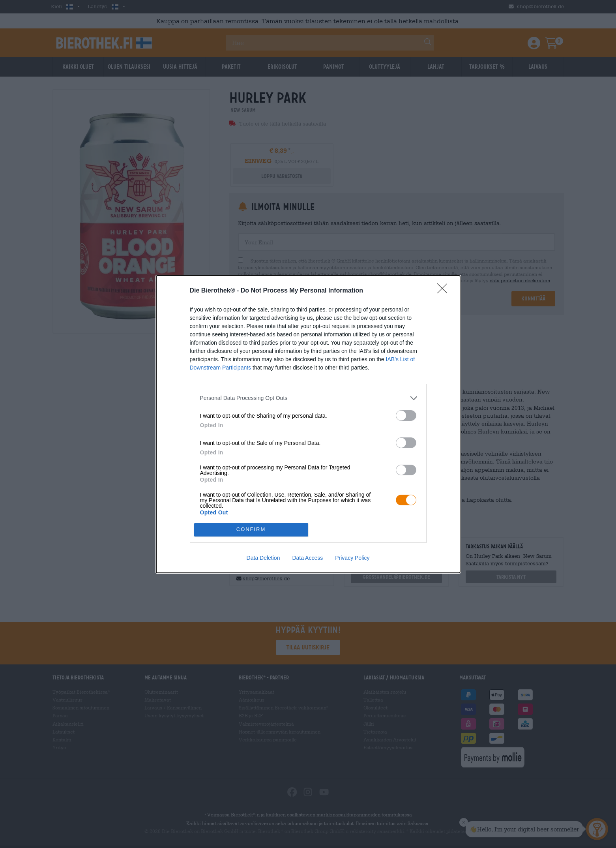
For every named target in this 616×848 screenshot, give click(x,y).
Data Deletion (263, 558)
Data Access (307, 558)
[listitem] (308, 398)
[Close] (445, 291)
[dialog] (308, 424)
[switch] (406, 416)
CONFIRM (251, 529)
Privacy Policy (352, 558)
